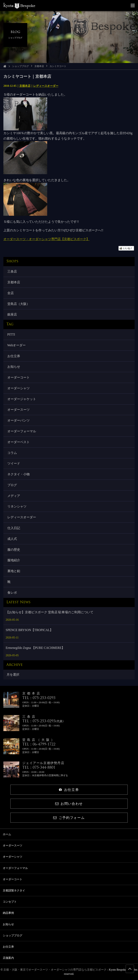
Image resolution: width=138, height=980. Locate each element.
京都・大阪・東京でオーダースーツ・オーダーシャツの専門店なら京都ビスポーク (55, 970)
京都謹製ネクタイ (14, 891)
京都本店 (39, 66)
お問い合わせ (69, 804)
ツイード (14, 463)
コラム (12, 453)
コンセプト (10, 902)
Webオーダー (17, 345)
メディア (14, 496)
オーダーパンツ (19, 420)
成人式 (12, 539)
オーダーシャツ (19, 388)
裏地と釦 (14, 571)
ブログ (12, 485)
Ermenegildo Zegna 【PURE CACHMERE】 (35, 648)
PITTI (11, 334)
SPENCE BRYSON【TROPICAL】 (29, 630)
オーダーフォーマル (22, 431)
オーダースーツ (19, 410)
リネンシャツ (17, 506)
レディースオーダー (46, 86)
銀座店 (12, 314)
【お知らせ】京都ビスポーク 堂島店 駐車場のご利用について (50, 612)
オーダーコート (19, 377)
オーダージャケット (22, 399)
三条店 (12, 271)
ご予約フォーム (69, 818)
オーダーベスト (19, 442)
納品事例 (8, 913)
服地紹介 (14, 560)
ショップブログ (21, 66)
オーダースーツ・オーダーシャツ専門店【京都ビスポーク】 (46, 239)
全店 (11, 293)
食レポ (12, 593)
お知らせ (14, 367)
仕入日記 (14, 528)
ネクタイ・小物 (19, 474)
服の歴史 (14, 550)
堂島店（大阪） (19, 304)
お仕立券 (14, 356)
